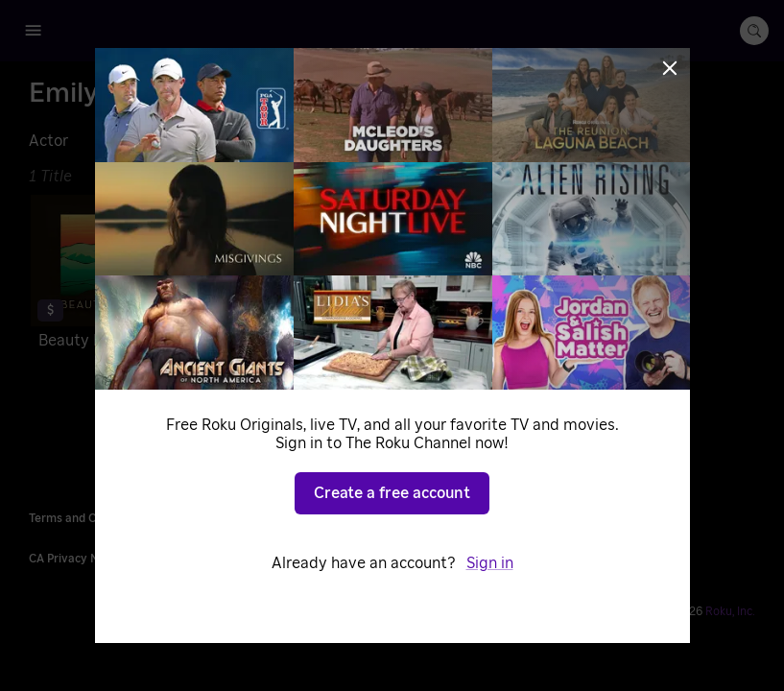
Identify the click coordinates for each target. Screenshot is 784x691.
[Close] (670, 68)
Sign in (490, 563)
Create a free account (392, 493)
